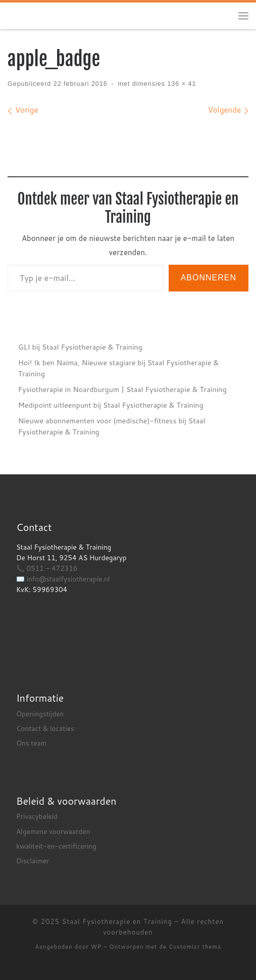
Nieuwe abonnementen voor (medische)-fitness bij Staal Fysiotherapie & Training (112, 426)
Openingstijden (40, 714)
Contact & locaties (45, 728)
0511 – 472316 (52, 568)
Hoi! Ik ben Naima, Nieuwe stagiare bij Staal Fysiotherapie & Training (119, 368)
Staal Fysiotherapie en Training (117, 921)
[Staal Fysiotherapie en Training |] (71, 15)
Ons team (31, 743)
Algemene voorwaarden (53, 831)
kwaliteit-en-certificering (56, 846)
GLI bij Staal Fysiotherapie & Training (80, 347)
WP (96, 947)
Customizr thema (195, 947)
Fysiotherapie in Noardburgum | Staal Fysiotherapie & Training (122, 389)
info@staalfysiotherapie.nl (68, 579)
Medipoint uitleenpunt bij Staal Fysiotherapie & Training (111, 405)
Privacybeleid (37, 816)
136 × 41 (181, 84)
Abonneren (209, 278)
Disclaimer (33, 861)
